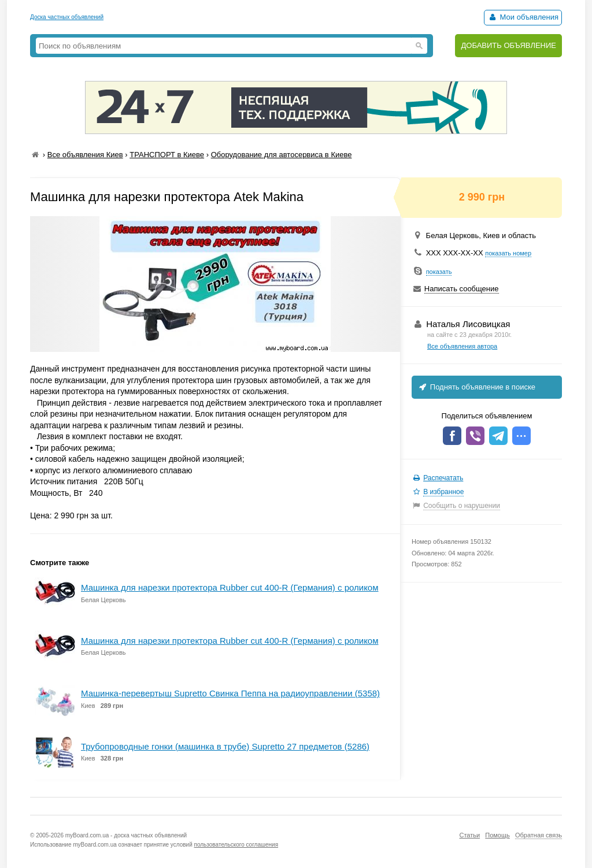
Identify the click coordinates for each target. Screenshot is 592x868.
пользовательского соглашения (236, 845)
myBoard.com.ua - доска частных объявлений (126, 835)
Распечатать (443, 478)
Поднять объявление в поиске (476, 387)
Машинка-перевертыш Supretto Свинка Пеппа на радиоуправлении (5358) (230, 693)
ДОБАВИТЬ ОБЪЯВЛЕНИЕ (508, 45)
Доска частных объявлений (67, 17)
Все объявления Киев (85, 155)
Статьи (469, 835)
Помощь (497, 835)
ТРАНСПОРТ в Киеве (167, 155)
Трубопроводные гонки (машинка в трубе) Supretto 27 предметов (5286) (225, 746)
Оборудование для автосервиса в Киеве (282, 155)
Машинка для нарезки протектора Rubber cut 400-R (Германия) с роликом (230, 587)
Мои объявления (523, 17)
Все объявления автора (462, 346)
